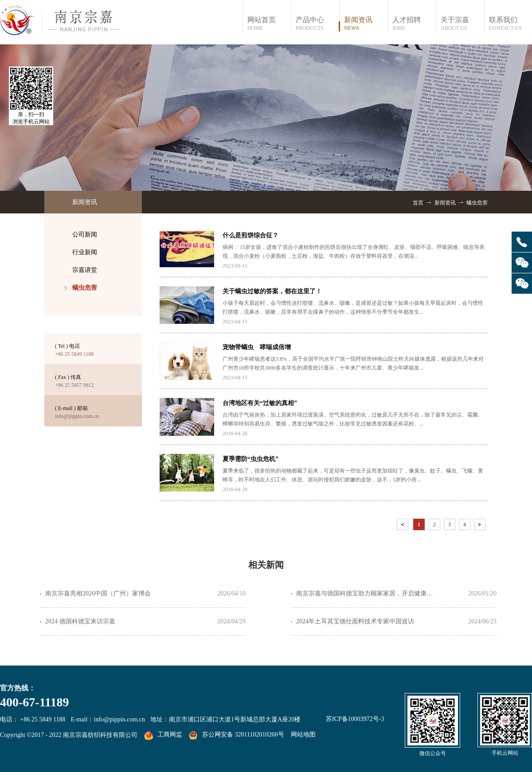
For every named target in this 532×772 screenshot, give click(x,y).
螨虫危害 (477, 203)
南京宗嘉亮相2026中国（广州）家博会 (98, 593)
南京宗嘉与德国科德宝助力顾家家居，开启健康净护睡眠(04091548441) (367, 593)
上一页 (403, 526)
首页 (418, 203)
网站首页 (269, 24)
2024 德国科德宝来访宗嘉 (80, 621)
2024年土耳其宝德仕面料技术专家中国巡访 (355, 621)
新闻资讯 (445, 203)
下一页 (481, 526)
